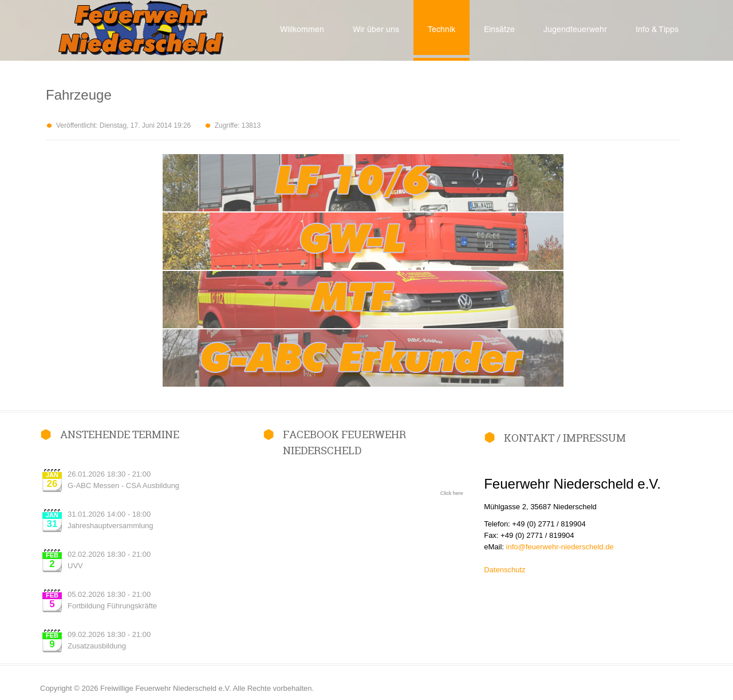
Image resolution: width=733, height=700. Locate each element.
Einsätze (499, 30)
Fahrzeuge (79, 95)
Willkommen (302, 30)
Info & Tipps (657, 30)
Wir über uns (376, 30)
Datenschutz (505, 570)
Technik (442, 30)
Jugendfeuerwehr (575, 30)
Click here (452, 493)
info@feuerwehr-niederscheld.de (560, 547)
